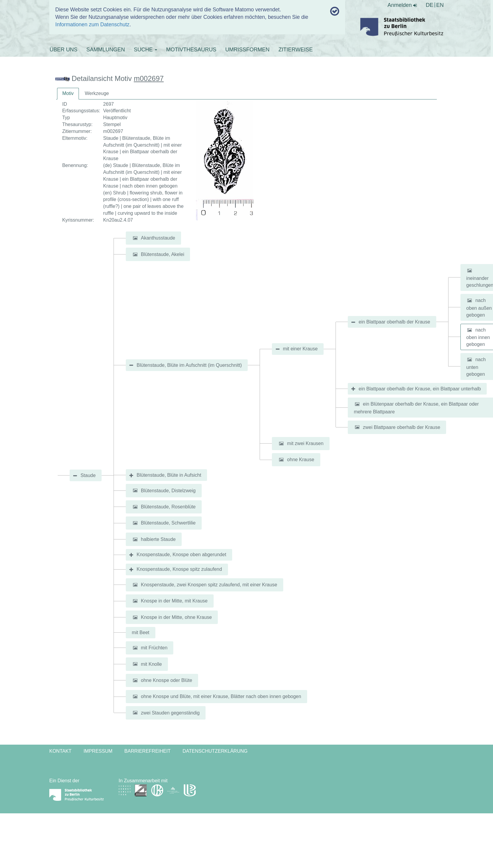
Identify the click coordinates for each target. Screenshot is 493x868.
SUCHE (146, 50)
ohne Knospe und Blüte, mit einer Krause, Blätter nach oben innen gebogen (221, 696)
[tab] (68, 94)
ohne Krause (301, 460)
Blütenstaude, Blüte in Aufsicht (169, 475)
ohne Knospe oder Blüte (166, 680)
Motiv (68, 93)
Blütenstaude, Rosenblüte (168, 507)
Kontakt (60, 751)
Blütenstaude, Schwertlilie (168, 523)
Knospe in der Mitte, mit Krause (174, 601)
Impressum (98, 751)
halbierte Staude (158, 539)
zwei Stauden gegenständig (170, 713)
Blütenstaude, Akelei (162, 254)
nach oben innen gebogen (478, 337)
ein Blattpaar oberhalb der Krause (394, 322)
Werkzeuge (97, 93)
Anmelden (402, 5)
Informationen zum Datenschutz (92, 24)
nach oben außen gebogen (479, 308)
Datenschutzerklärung (215, 751)
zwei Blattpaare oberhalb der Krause (402, 427)
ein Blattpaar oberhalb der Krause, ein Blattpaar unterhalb (420, 389)
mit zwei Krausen (305, 443)
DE (430, 5)
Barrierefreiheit (147, 751)
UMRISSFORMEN (247, 50)
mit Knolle (151, 664)
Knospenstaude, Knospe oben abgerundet (181, 555)
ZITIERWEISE (296, 50)
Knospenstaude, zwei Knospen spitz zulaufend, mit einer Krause (209, 585)
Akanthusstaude (158, 238)
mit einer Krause (300, 349)
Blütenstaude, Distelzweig (168, 490)
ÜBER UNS (63, 50)
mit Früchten (154, 648)
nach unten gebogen (476, 367)
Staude (88, 475)
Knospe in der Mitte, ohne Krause (176, 617)
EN (440, 5)
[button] (135, 238)
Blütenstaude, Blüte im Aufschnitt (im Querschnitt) (189, 365)
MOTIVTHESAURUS (191, 50)
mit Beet (141, 632)
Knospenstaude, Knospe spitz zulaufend (179, 569)
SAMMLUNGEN (106, 50)
